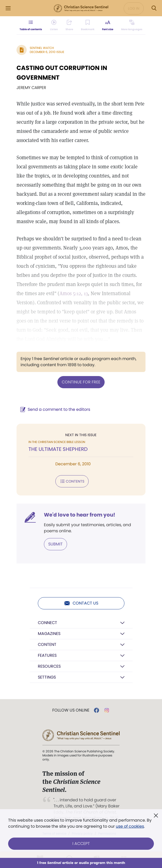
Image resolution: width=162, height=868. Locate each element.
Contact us (81, 603)
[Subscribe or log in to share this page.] (69, 25)
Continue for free (81, 382)
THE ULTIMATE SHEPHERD (58, 449)
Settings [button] (47, 677)
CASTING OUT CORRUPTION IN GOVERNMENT (62, 73)
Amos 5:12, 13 (74, 293)
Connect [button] (47, 623)
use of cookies (130, 826)
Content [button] (47, 644)
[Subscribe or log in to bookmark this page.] (88, 25)
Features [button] (47, 655)
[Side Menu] (8, 8)
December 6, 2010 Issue (47, 52)
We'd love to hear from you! (80, 515)
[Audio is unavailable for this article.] (54, 25)
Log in (134, 8)
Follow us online (71, 710)
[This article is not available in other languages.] (132, 25)
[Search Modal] (154, 8)
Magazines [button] (49, 634)
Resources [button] (49, 666)
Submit (55, 544)
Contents (72, 481)
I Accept (81, 844)
